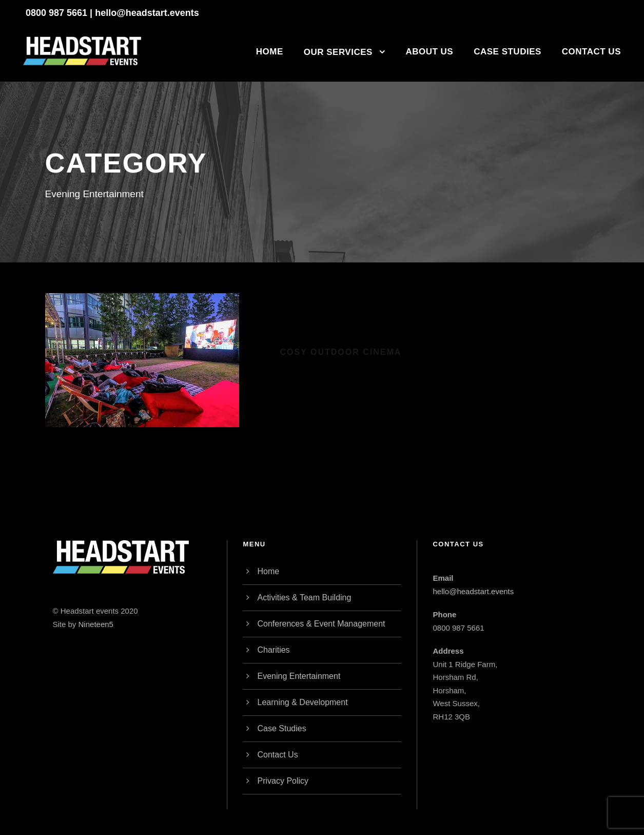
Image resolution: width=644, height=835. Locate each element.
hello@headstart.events (147, 13)
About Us (429, 52)
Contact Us (591, 52)
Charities (273, 650)
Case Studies (508, 52)
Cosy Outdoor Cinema (341, 352)
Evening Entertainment (299, 676)
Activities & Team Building (304, 597)
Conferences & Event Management (321, 624)
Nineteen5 (96, 624)
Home (270, 52)
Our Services (338, 52)
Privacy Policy (283, 781)
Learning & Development (302, 702)
